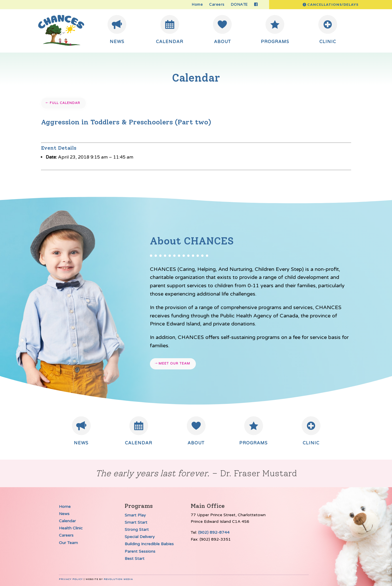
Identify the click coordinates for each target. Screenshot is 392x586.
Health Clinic (71, 528)
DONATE (239, 5)
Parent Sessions (140, 551)
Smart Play (135, 515)
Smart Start (136, 522)
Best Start (135, 559)
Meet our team (174, 364)
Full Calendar (65, 103)
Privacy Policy (71, 579)
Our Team (68, 543)
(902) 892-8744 (214, 532)
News (64, 514)
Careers (217, 5)
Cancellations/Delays (333, 4)
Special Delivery (140, 537)
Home (197, 5)
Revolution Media (118, 579)
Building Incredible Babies (149, 544)
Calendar (67, 521)
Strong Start (137, 530)
